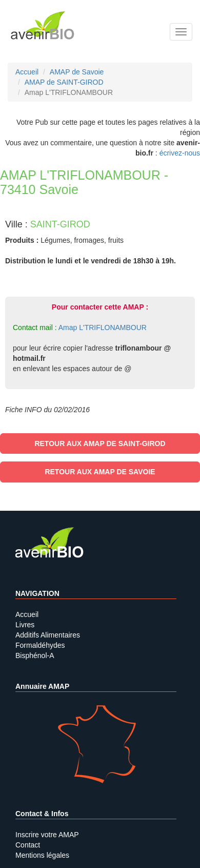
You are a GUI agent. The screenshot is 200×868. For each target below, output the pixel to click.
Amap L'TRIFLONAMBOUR (103, 327)
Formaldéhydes (40, 645)
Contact (28, 845)
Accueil (27, 614)
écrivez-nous (180, 153)
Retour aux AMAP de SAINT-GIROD (100, 443)
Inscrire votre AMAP (47, 835)
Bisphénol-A (35, 655)
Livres (25, 625)
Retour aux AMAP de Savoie (100, 472)
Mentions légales (42, 855)
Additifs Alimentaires (48, 635)
